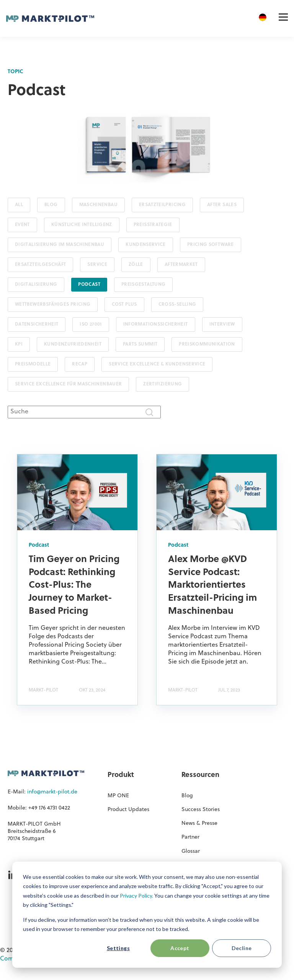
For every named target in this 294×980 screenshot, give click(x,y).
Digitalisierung (36, 285)
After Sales (222, 205)
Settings (118, 948)
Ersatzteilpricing (162, 205)
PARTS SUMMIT (140, 344)
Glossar (191, 851)
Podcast (89, 285)
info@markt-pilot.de (52, 792)
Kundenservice (146, 245)
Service (97, 265)
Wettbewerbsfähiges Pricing (53, 305)
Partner (190, 837)
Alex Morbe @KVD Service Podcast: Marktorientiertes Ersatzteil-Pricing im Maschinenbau (212, 585)
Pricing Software (211, 245)
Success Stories (201, 810)
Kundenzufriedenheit (73, 344)
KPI (19, 344)
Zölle (136, 265)
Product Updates (128, 810)
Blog (51, 205)
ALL (19, 205)
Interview (222, 324)
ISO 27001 (91, 324)
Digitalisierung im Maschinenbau (60, 245)
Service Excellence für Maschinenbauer (68, 384)
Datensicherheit (37, 324)
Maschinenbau (98, 205)
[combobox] (84, 412)
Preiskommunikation (207, 344)
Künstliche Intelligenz (82, 225)
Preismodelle (33, 364)
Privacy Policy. (136, 896)
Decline (242, 948)
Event (22, 225)
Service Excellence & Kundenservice (157, 364)
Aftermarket (181, 265)
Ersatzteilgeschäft (40, 265)
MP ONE (118, 796)
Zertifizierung (163, 384)
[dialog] (147, 915)
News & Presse (199, 823)
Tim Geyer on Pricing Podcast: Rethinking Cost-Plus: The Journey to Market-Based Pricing (74, 585)
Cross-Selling (177, 305)
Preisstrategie (153, 225)
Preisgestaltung (143, 285)
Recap (80, 364)
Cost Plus (124, 305)
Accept (180, 948)
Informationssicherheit (156, 324)
